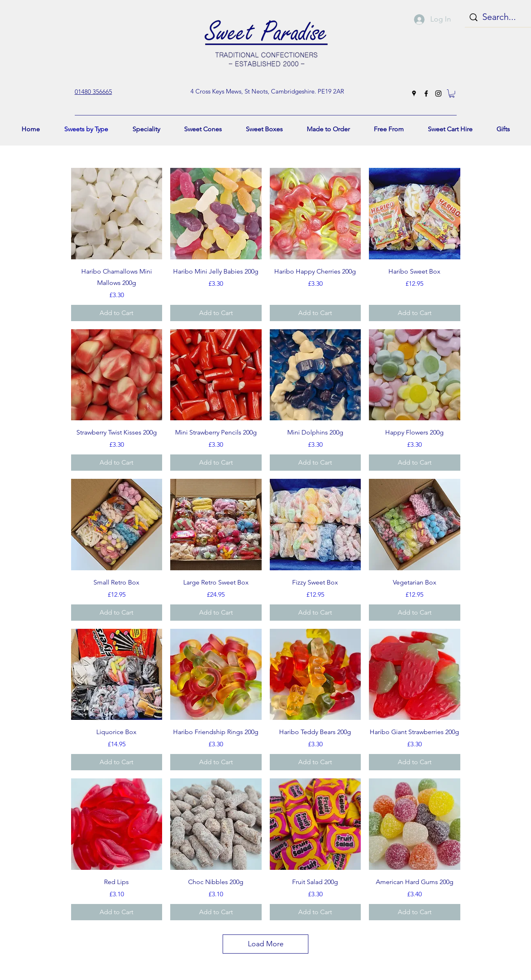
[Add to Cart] (117, 313)
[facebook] (426, 93)
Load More (266, 944)
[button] (452, 93)
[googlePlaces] (414, 93)
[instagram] (438, 93)
